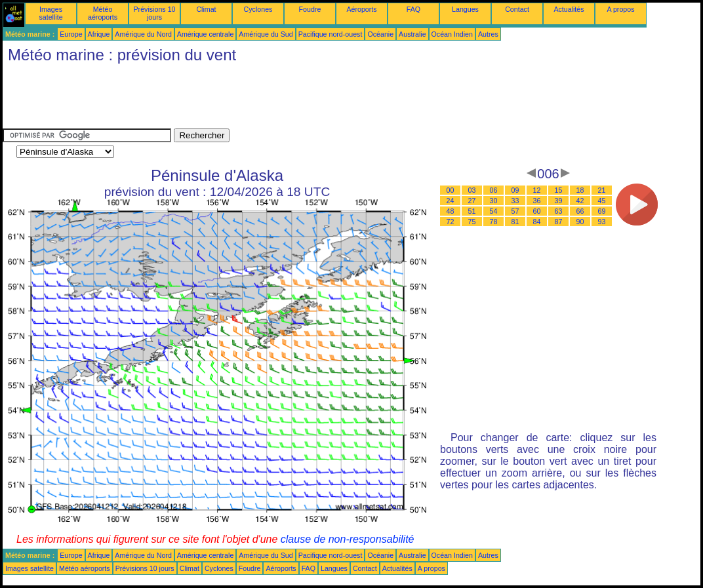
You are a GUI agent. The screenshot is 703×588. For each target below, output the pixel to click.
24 (451, 201)
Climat (206, 9)
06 (494, 190)
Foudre (310, 9)
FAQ (413, 9)
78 (494, 222)
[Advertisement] (241, 99)
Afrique (99, 34)
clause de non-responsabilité (348, 539)
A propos (620, 9)
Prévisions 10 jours (155, 13)
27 (472, 201)
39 (559, 201)
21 (602, 190)
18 (580, 190)
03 (472, 190)
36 (537, 201)
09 (515, 190)
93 (602, 222)
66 (580, 211)
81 (515, 222)
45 (602, 201)
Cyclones (258, 9)
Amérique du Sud (266, 34)
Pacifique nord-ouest (331, 34)
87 (559, 222)
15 (559, 190)
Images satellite (50, 13)
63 (559, 211)
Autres (488, 34)
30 (494, 201)
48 (451, 211)
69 (602, 211)
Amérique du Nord (143, 34)
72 (451, 222)
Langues (465, 9)
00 (451, 190)
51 (472, 211)
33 (515, 201)
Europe (71, 34)
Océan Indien (452, 34)
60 (537, 211)
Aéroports (361, 9)
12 (537, 190)
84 (537, 222)
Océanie (380, 34)
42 (580, 201)
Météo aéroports (103, 13)
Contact (517, 9)
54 (494, 211)
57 (515, 211)
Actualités (569, 9)
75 (472, 222)
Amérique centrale (205, 34)
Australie (412, 34)
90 (580, 222)
